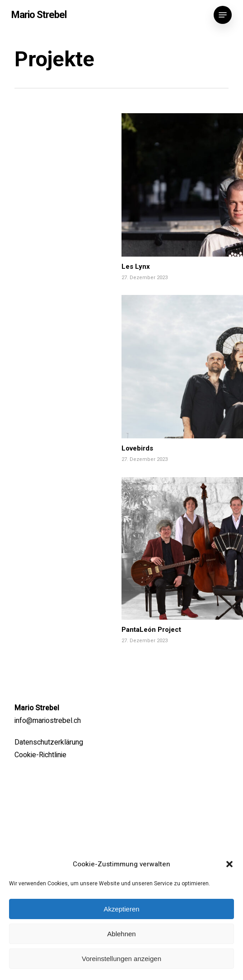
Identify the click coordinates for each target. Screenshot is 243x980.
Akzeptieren (121, 909)
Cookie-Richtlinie (40, 755)
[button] (229, 864)
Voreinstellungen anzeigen (121, 959)
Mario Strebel (39, 15)
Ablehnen (121, 934)
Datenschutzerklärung (49, 742)
